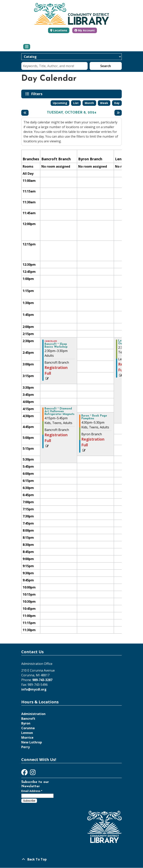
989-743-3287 (42, 680)
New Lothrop (32, 742)
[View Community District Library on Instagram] (33, 773)
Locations (60, 30)
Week (104, 103)
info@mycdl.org (34, 689)
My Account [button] (85, 30)
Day (117, 103)
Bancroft (28, 719)
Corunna (28, 728)
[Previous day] (25, 113)
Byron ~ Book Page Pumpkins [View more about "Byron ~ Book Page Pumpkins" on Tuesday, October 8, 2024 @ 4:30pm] (94, 417)
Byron (26, 723)
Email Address (32, 791)
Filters (37, 94)
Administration (33, 714)
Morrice (27, 738)
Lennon (27, 733)
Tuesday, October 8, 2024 (72, 113)
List (76, 103)
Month (89, 103)
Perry (26, 747)
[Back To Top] (71, 859)
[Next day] (118, 113)
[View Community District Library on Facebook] (25, 773)
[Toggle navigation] (27, 47)
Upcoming (60, 103)
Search (106, 66)
